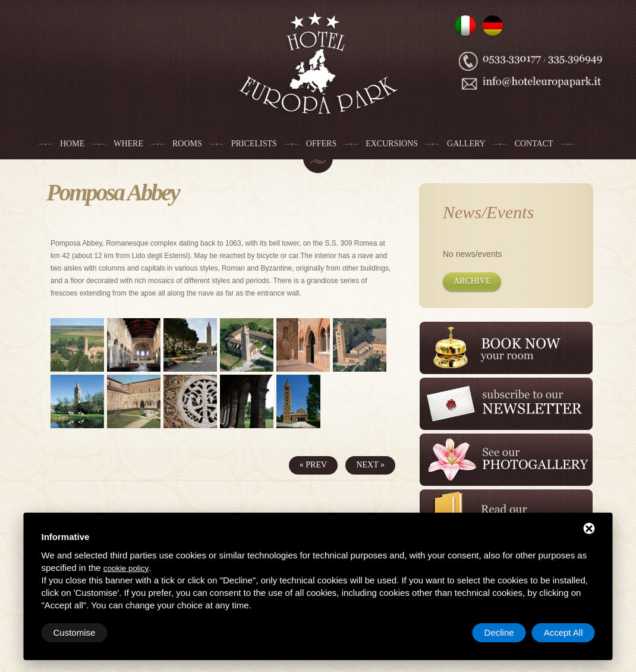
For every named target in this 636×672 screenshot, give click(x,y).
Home (72, 144)
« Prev (313, 465)
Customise (75, 632)
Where (128, 144)
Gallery (466, 144)
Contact (534, 144)
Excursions (392, 144)
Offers (321, 144)
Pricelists (254, 144)
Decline (499, 632)
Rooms (187, 144)
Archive (472, 281)
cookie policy (126, 568)
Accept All (563, 632)
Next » (370, 465)
